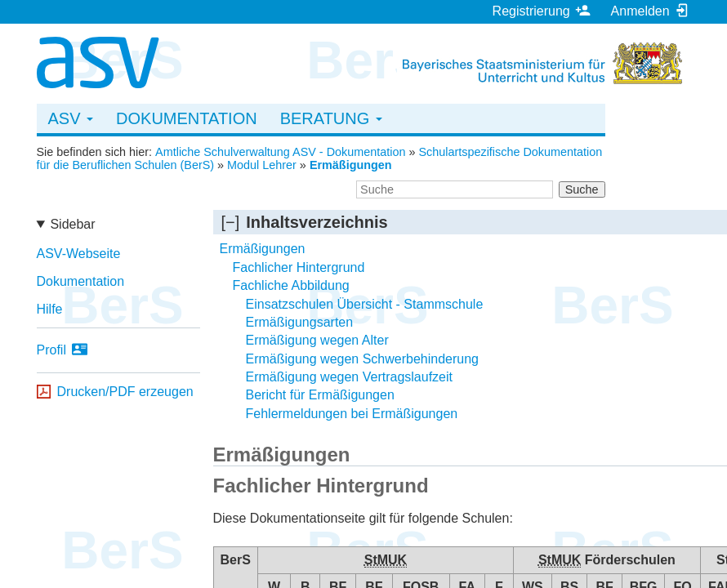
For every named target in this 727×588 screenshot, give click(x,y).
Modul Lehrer (262, 165)
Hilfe (50, 309)
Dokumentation (187, 118)
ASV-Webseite (79, 254)
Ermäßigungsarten (300, 322)
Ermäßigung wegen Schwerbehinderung (363, 359)
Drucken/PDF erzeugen (125, 392)
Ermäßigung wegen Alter (317, 340)
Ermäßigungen (351, 165)
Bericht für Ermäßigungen (320, 395)
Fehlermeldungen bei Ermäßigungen (352, 414)
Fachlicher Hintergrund (299, 267)
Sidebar (72, 224)
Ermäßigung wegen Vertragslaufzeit (349, 377)
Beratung (331, 118)
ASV (71, 118)
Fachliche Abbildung (291, 285)
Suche (582, 189)
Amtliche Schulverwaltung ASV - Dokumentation (280, 152)
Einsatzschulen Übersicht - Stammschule (365, 304)
